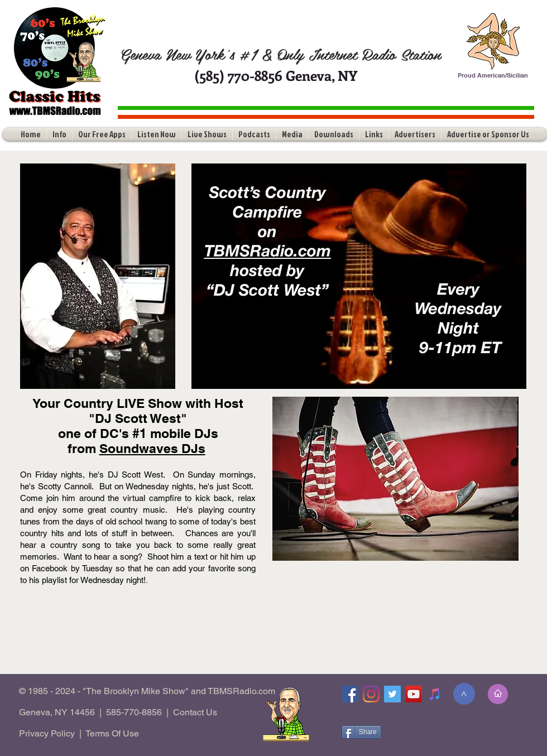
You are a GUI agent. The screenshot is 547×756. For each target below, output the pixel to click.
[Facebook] (350, 694)
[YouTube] (414, 694)
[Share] (361, 732)
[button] (59, 134)
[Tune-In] (435, 694)
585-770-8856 (134, 712)
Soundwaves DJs (152, 448)
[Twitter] (392, 694)
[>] (464, 694)
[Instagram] (371, 694)
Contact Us (195, 712)
